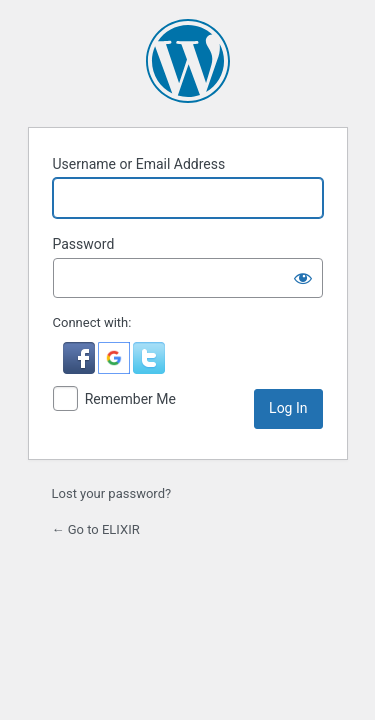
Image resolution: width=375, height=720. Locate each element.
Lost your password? (112, 493)
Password (84, 244)
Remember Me (130, 399)
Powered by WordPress (188, 61)
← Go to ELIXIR (96, 529)
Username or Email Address (139, 164)
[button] (80, 369)
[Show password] (303, 278)
